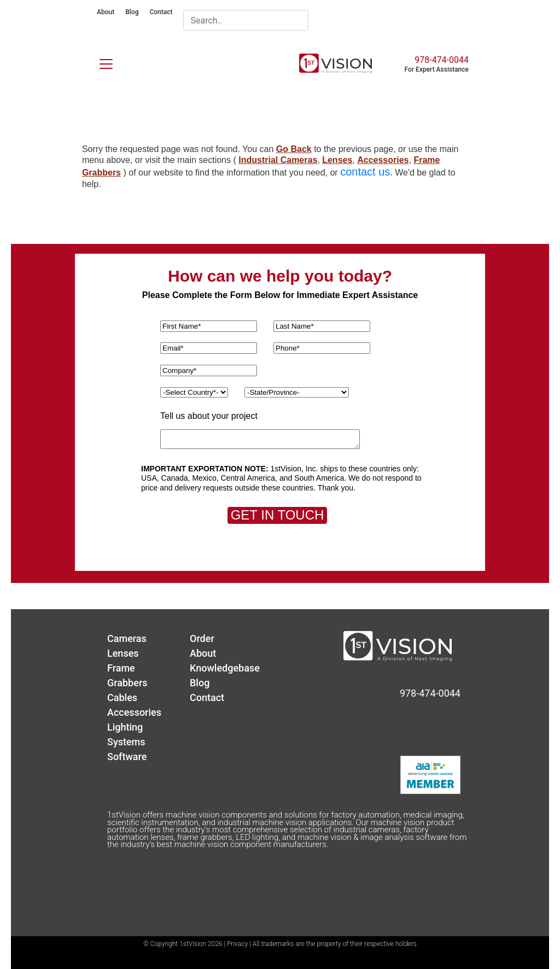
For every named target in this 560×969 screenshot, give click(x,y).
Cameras (127, 638)
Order (202, 638)
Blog (132, 12)
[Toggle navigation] (100, 62)
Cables (122, 697)
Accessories (383, 160)
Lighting (125, 727)
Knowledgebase (225, 668)
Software (127, 757)
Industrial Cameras (278, 160)
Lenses (337, 160)
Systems (126, 742)
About (106, 12)
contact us (365, 172)
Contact (161, 12)
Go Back (294, 149)
